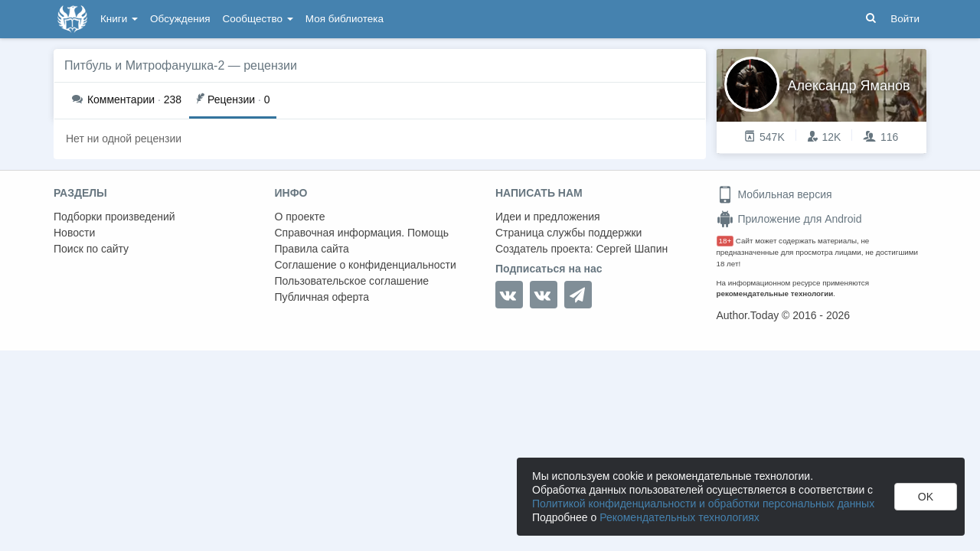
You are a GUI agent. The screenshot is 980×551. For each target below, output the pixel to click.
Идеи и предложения (548, 217)
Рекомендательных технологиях (679, 517)
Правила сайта (312, 249)
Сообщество (258, 19)
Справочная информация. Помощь (362, 233)
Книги (119, 19)
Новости (74, 233)
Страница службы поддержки (568, 233)
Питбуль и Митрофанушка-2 (144, 65)
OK (926, 497)
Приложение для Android (789, 219)
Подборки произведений (114, 217)
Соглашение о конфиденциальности (366, 265)
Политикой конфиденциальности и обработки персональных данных (703, 504)
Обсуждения (180, 19)
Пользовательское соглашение (352, 281)
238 (127, 99)
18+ (725, 241)
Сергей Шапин (632, 249)
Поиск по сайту (91, 249)
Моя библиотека (345, 19)
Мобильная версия (774, 194)
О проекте (300, 217)
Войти (905, 19)
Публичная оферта (322, 297)
